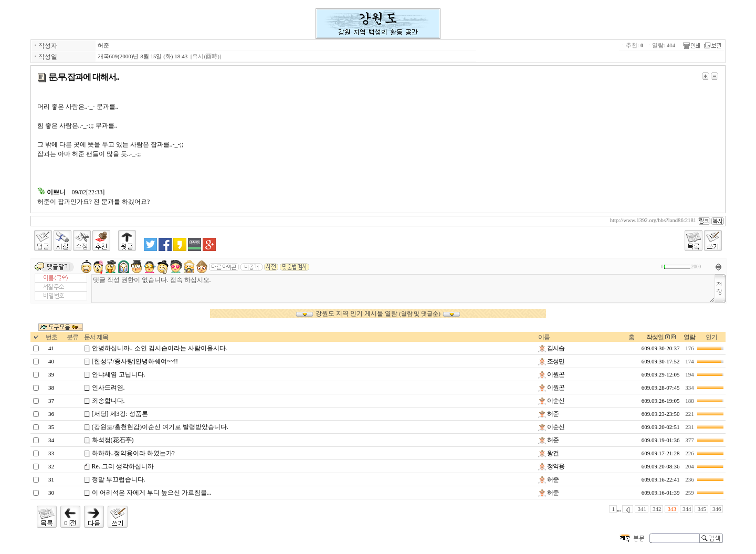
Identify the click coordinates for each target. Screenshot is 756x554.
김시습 (551, 348)
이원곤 (551, 374)
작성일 (655, 337)
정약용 (551, 466)
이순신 (551, 401)
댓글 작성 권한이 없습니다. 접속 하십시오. (403, 289)
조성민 (551, 361)
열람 (689, 337)
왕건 (548, 453)
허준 (103, 45)
